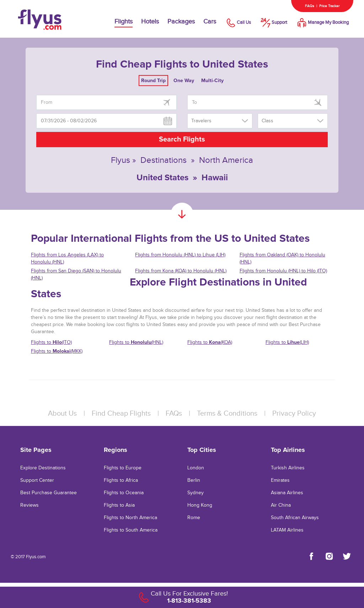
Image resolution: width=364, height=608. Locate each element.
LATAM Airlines (287, 530)
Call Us (238, 23)
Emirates (280, 480)
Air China (281, 505)
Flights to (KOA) (210, 342)
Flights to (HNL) (136, 342)
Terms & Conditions (227, 414)
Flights (124, 22)
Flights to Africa (121, 480)
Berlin (194, 480)
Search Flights (182, 139)
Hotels (150, 22)
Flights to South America (131, 530)
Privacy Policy (294, 414)
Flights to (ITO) (51, 342)
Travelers (201, 121)
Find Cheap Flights (121, 414)
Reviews (30, 505)
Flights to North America (130, 518)
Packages (181, 22)
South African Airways (295, 518)
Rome (194, 518)
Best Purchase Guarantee (49, 493)
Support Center (37, 480)
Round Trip (153, 81)
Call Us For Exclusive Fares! (189, 594)
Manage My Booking (322, 23)
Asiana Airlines (287, 493)
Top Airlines (288, 450)
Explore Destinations (43, 468)
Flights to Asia (119, 505)
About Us (62, 414)
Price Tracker (329, 6)
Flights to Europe (123, 468)
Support (273, 23)
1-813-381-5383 (189, 601)
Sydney (196, 493)
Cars (210, 22)
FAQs (310, 6)
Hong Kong (200, 505)
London (196, 468)
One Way (184, 81)
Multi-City (212, 81)
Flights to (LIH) (287, 342)
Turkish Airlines (288, 468)
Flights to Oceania (124, 493)
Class (267, 121)
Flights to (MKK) (57, 351)
